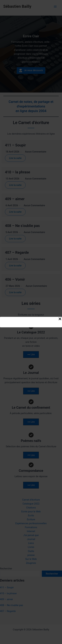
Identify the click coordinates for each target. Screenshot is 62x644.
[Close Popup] (60, 319)
